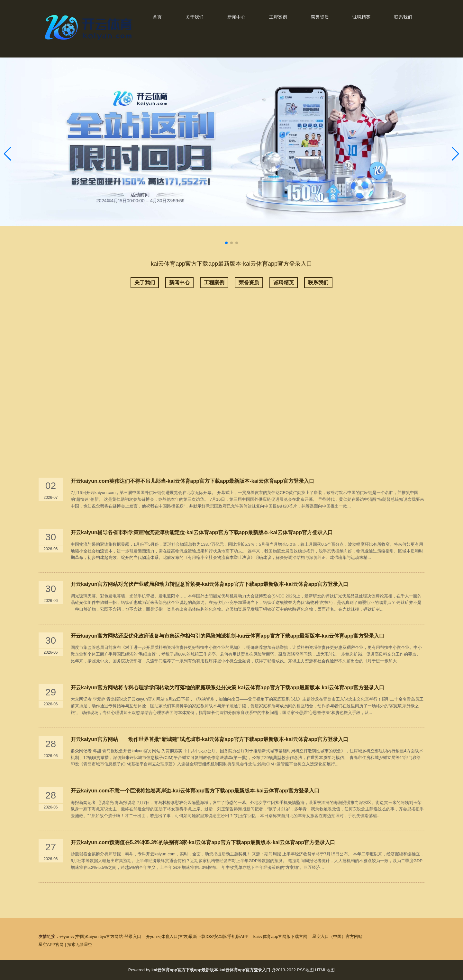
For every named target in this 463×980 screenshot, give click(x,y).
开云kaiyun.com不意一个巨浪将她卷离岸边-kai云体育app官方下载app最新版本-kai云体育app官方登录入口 (195, 791)
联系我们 (403, 17)
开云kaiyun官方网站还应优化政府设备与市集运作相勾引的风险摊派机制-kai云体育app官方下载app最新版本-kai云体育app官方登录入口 (227, 636)
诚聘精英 (361, 17)
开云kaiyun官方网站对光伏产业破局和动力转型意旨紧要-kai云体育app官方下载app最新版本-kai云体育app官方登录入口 (209, 584)
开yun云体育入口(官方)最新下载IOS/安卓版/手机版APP (197, 936)
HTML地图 (325, 970)
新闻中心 (236, 17)
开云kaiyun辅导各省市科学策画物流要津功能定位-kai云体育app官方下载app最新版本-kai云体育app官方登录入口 (202, 532)
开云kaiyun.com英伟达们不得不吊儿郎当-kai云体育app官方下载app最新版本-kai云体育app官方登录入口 (192, 481)
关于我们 (195, 17)
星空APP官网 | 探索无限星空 (65, 945)
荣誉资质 (320, 17)
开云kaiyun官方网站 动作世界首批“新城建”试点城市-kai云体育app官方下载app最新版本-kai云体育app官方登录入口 (209, 739)
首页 (157, 17)
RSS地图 (305, 970)
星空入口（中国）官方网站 (337, 936)
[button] (455, 154)
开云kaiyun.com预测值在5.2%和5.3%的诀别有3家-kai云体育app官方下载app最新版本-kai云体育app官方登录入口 (203, 842)
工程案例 (278, 17)
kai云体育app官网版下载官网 (280, 936)
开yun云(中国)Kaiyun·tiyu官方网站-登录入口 (100, 936)
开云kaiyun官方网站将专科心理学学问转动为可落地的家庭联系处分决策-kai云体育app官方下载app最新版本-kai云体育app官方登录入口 (227, 688)
